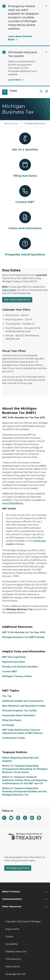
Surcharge (8, 725)
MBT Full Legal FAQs (14, 657)
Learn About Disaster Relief (20, 38)
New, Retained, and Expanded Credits (24, 706)
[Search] (41, 91)
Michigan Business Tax (35, 124)
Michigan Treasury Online (17, 676)
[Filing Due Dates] (25, 168)
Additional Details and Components (23, 701)
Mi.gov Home (12, 929)
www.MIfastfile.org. (13, 503)
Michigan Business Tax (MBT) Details (23, 637)
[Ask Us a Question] (25, 142)
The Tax (7, 696)
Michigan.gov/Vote (18, 868)
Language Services (15, 974)
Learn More (16, 80)
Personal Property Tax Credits (19, 711)
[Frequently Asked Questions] (25, 247)
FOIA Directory (13, 959)
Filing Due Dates (12, 720)
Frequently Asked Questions (19, 715)
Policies (9, 937)
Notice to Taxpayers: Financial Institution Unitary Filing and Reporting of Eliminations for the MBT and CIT (25, 780)
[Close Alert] (46, 6)
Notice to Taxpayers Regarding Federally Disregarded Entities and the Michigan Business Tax (25, 791)
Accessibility (12, 944)
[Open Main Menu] (47, 91)
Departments (13, 967)
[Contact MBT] (25, 194)
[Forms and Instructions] (25, 221)
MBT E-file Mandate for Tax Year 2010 (24, 632)
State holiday (9, 290)
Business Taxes (11, 124)
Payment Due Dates (14, 662)
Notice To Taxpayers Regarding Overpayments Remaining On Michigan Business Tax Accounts (25, 769)
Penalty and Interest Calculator (20, 667)
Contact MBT (10, 671)
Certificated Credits (14, 738)
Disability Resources (16, 952)
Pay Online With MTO (17, 300)
